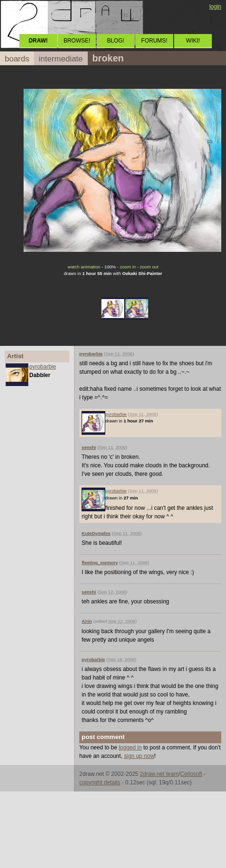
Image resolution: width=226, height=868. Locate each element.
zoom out (149, 267)
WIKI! (193, 41)
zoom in (128, 267)
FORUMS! (154, 41)
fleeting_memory (100, 563)
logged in (130, 748)
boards (17, 59)
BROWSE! (77, 41)
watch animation (84, 267)
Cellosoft (191, 774)
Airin (87, 621)
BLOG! (116, 41)
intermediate (61, 59)
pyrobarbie (43, 367)
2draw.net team (159, 774)
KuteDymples (96, 533)
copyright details (100, 782)
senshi (89, 447)
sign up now (139, 756)
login (215, 7)
